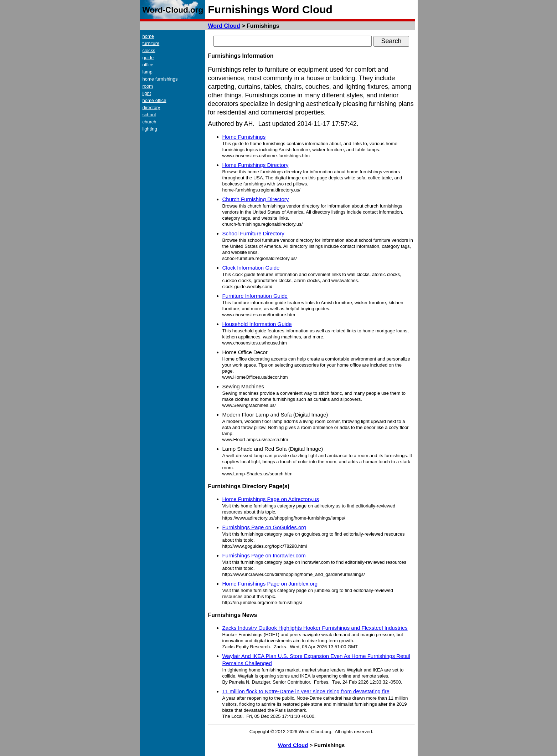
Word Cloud (224, 26)
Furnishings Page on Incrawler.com (264, 555)
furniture (151, 43)
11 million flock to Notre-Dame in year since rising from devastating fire (306, 691)
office (148, 65)
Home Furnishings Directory (256, 165)
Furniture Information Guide (255, 296)
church (149, 122)
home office (154, 100)
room (148, 86)
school (149, 115)
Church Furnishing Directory (256, 199)
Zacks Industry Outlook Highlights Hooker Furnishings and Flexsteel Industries (315, 628)
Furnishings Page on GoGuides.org (264, 527)
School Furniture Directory (253, 233)
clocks (149, 50)
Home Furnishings (244, 137)
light (147, 93)
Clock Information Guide (251, 268)
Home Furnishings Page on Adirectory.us (271, 499)
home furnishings (160, 79)
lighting (150, 129)
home (148, 36)
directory (151, 108)
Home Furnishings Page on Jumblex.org (270, 584)
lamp (148, 72)
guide (148, 58)
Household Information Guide (257, 324)
